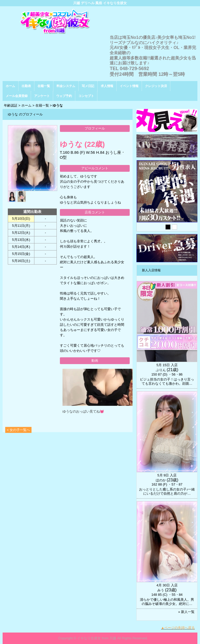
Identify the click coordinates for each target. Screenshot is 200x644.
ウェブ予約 (64, 96)
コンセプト (86, 96)
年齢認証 (11, 105)
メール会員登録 (17, 96)
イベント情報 (129, 86)
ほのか (161, 480)
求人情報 (107, 86)
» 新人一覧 (186, 612)
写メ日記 (88, 86)
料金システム (66, 86)
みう (161, 590)
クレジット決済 (156, 86)
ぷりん (161, 370)
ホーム (10, 86)
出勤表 (26, 86)
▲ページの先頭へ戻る (178, 628)
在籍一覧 (44, 86)
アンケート (42, 96)
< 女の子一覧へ (18, 430)
